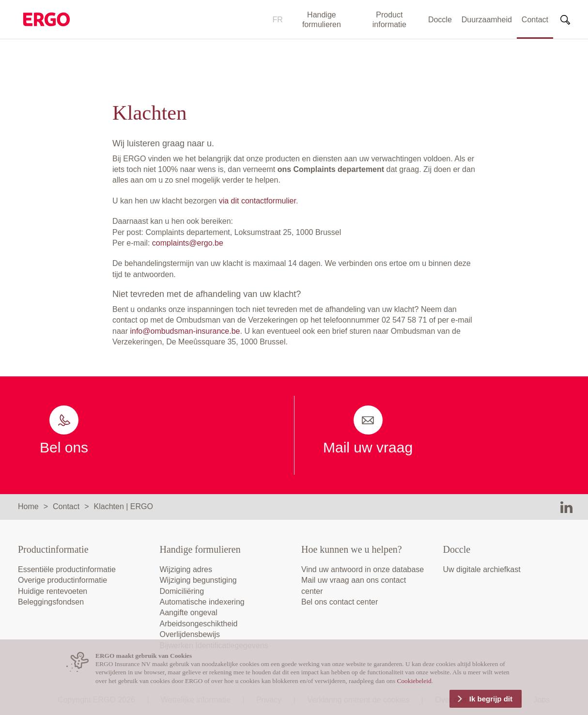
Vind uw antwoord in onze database (363, 569)
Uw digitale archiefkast (482, 569)
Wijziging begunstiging (198, 580)
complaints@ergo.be (188, 243)
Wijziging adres (186, 569)
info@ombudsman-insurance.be (185, 331)
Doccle (440, 20)
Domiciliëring (182, 591)
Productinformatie (53, 549)
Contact (535, 20)
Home (28, 506)
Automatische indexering (202, 602)
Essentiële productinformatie (67, 569)
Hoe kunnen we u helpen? (352, 549)
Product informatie (389, 20)
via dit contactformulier (257, 201)
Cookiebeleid (414, 681)
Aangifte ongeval (189, 613)
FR (278, 20)
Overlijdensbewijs (190, 634)
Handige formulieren (322, 20)
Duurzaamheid (487, 20)
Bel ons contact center (340, 602)
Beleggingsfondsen (51, 602)
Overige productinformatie (62, 580)
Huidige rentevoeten (53, 591)
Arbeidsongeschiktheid (199, 624)
